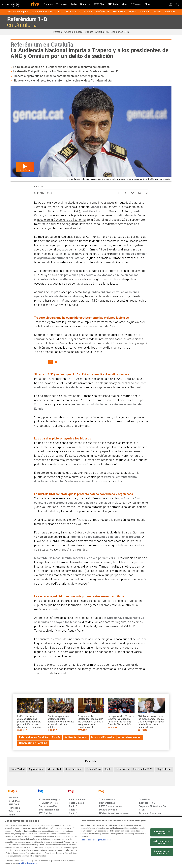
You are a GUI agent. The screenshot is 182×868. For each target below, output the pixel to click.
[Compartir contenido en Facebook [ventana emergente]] (119, 192)
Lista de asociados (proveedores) (96, 840)
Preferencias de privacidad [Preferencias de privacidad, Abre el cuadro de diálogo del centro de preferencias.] (162, 852)
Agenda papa (36, 769)
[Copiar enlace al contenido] (146, 192)
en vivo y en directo (34, 81)
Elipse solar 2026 (143, 769)
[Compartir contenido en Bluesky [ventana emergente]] (133, 192)
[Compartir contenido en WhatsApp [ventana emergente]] (139, 192)
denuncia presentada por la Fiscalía (115, 241)
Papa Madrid (18, 769)
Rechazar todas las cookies (162, 842)
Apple (108, 769)
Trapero (112, 207)
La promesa (122, 769)
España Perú (94, 769)
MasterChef (54, 769)
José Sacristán (74, 769)
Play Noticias (164, 769)
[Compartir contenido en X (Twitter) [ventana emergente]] (126, 192)
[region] (91, 842)
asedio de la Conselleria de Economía (61, 220)
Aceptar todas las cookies (162, 832)
